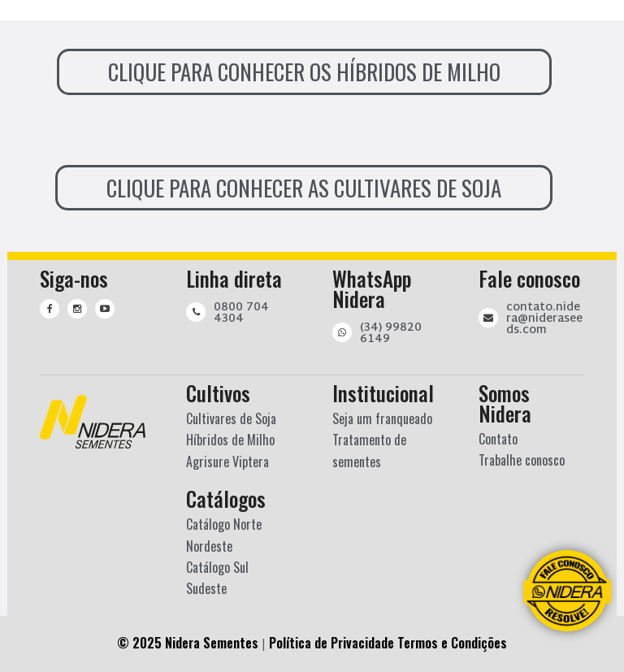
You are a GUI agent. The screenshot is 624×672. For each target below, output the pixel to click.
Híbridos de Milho (230, 440)
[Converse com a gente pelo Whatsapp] (567, 591)
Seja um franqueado (382, 418)
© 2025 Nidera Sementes (188, 643)
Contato (498, 439)
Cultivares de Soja (231, 418)
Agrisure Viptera (227, 462)
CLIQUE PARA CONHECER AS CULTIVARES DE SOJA (304, 188)
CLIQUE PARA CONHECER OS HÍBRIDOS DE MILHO (304, 72)
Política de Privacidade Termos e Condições (388, 643)
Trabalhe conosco (522, 460)
